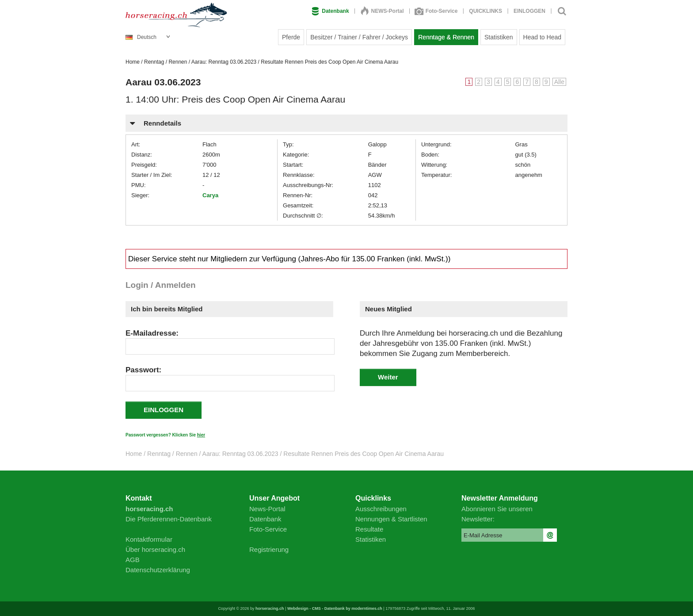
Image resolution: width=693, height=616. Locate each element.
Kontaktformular (149, 539)
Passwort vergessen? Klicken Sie (165, 435)
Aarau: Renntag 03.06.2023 (224, 62)
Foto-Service (437, 11)
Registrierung (269, 549)
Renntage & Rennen (446, 37)
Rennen (178, 62)
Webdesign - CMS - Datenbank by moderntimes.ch (335, 608)
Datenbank (330, 11)
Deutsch (141, 37)
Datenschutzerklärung (158, 570)
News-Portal (267, 509)
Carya (210, 195)
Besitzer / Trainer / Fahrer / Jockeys (359, 37)
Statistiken (499, 37)
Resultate (369, 529)
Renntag (154, 62)
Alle (559, 82)
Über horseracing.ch (155, 549)
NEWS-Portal (382, 11)
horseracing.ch (270, 608)
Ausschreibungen (381, 509)
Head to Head (542, 37)
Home (133, 62)
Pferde (291, 37)
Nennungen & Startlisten (391, 519)
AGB (133, 560)
